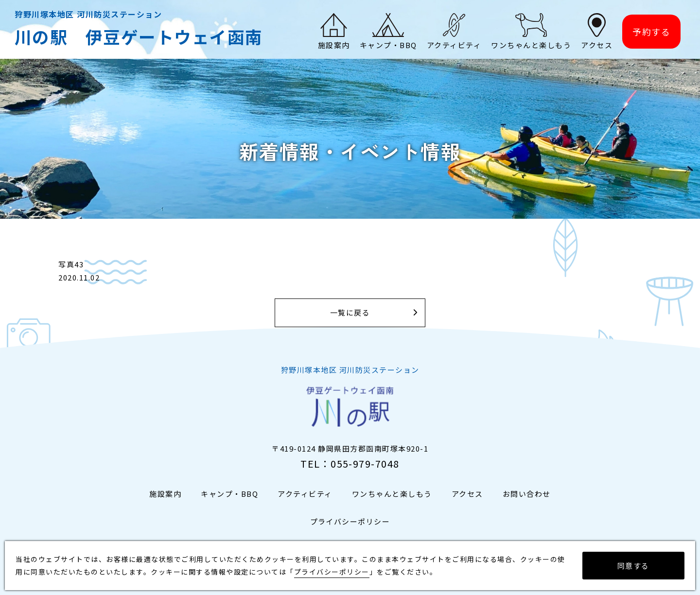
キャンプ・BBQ (229, 494)
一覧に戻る (350, 313)
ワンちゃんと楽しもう (392, 494)
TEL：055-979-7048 (350, 464)
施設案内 (165, 494)
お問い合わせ (527, 494)
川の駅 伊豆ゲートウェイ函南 (139, 37)
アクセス (467, 494)
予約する (651, 32)
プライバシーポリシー (350, 522)
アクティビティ (305, 494)
